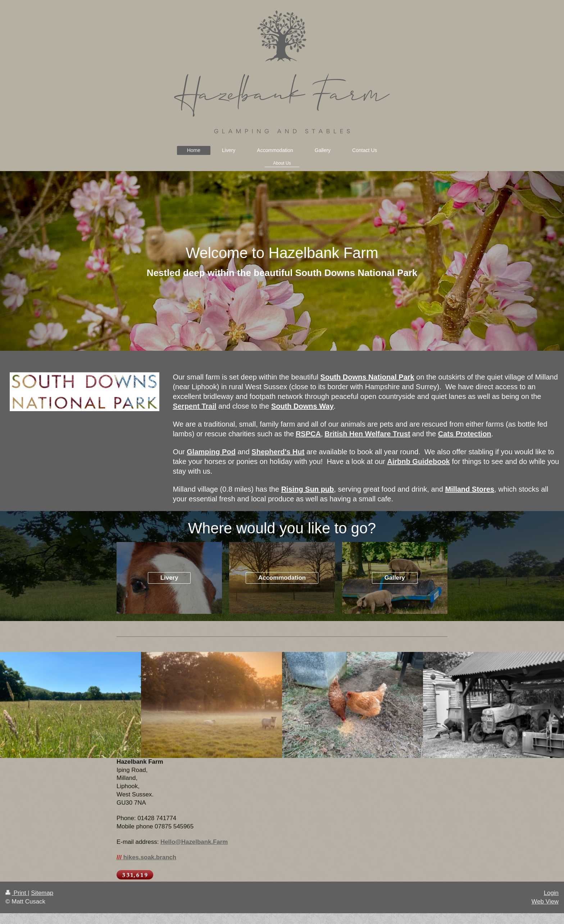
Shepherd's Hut (278, 452)
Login (551, 893)
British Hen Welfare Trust (367, 434)
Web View (545, 902)
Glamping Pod (211, 452)
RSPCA (308, 434)
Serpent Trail (194, 406)
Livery (169, 578)
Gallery (395, 578)
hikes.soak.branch (146, 857)
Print (17, 893)
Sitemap (42, 893)
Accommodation (282, 578)
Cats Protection (465, 434)
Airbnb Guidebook (418, 461)
